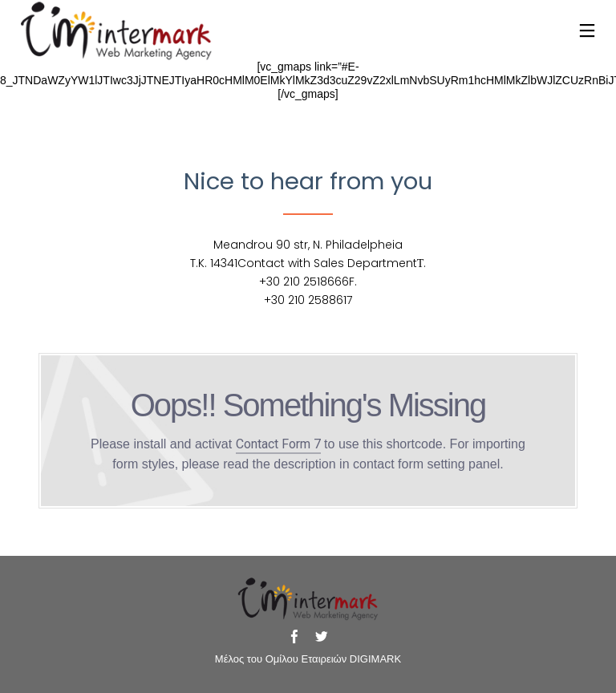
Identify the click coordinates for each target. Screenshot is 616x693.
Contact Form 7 (278, 444)
